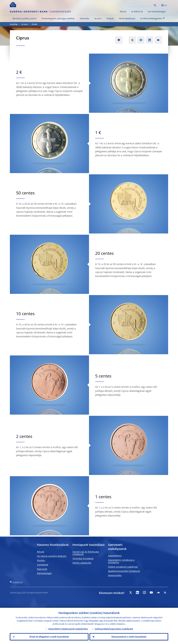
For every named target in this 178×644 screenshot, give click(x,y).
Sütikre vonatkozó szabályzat (123, 567)
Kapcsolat (42, 569)
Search (155, 5)
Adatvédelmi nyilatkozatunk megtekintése (68, 629)
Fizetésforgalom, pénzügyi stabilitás (58, 18)
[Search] (141, 5)
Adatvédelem (115, 556)
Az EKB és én (137, 12)
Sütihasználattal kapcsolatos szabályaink (114, 629)
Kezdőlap (14, 24)
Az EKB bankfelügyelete (153, 18)
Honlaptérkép (17, 582)
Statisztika (84, 18)
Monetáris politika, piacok (24, 18)
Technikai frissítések (83, 558)
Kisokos (41, 560)
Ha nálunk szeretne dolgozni (52, 556)
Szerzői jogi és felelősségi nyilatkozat (86, 553)
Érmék (34, 24)
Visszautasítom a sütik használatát (129, 637)
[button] (159, 5)
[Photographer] (66, 161)
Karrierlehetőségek (157, 12)
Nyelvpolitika (115, 575)
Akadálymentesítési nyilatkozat (124, 571)
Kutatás (110, 18)
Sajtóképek (43, 565)
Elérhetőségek (44, 573)
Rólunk (123, 12)
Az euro (98, 18)
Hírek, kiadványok (127, 18)
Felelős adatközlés (82, 563)
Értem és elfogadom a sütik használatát (49, 637)
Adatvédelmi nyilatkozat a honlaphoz (121, 561)
